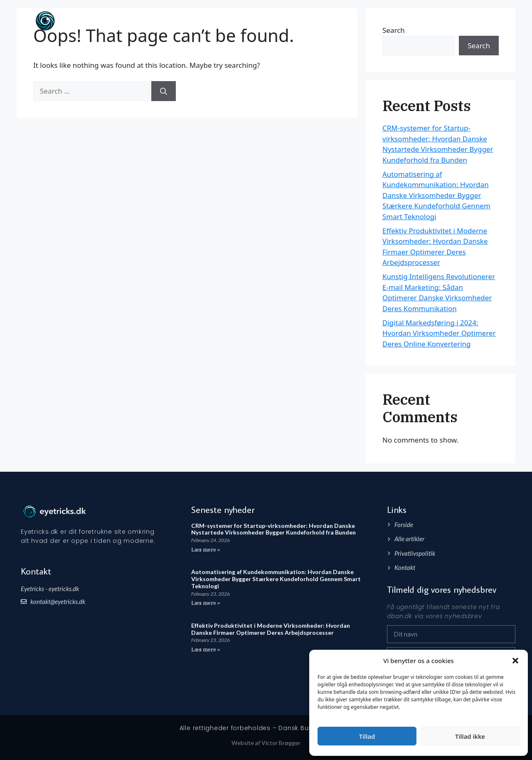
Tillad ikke (470, 736)
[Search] (164, 91)
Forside (451, 21)
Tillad (367, 736)
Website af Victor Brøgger (266, 743)
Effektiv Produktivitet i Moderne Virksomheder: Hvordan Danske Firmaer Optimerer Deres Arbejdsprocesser (271, 629)
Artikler (483, 21)
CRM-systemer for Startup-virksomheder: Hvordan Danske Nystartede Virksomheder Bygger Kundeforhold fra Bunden (273, 529)
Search (479, 46)
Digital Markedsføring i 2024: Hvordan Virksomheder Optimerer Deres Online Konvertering (439, 333)
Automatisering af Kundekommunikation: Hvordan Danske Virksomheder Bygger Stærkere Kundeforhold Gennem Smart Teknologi (436, 195)
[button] (515, 661)
